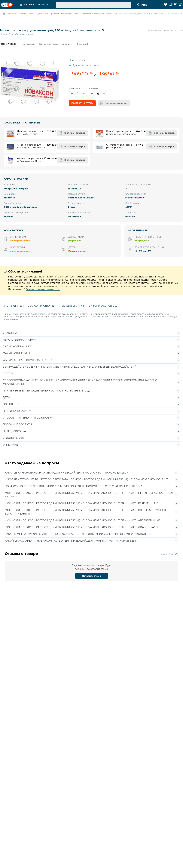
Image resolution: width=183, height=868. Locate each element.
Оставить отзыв (24, 34)
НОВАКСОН (75, 188)
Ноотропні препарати (16, 188)
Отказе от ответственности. (43, 289)
